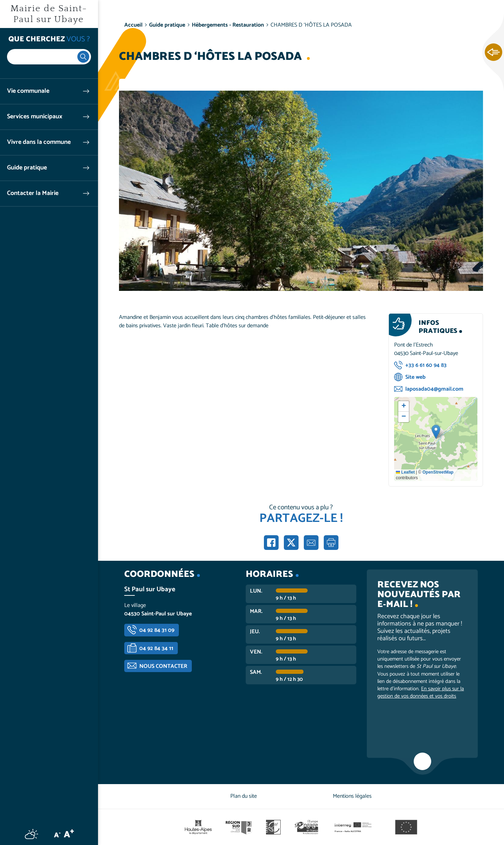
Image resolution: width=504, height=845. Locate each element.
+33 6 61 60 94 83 (426, 365)
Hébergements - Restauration (228, 25)
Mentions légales (352, 796)
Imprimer (331, 543)
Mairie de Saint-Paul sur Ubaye (49, 14)
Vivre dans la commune (39, 142)
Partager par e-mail (311, 543)
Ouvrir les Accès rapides (493, 53)
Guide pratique (27, 168)
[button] (436, 432)
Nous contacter (163, 666)
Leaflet (405, 472)
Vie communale (28, 91)
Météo (31, 834)
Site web (415, 377)
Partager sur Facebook (271, 543)
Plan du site (244, 796)
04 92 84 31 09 (157, 630)
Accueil (133, 25)
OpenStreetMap (438, 472)
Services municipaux (35, 117)
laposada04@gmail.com (434, 389)
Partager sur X (291, 543)
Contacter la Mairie (33, 193)
